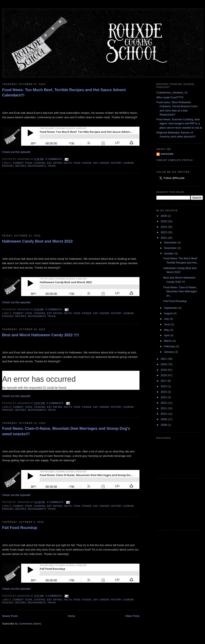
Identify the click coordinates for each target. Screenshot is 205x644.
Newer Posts (10, 616)
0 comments (54, 159)
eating (58, 163)
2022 (164, 238)
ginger (104, 163)
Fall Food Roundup (20, 528)
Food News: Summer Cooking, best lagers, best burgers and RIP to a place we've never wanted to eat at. (179, 124)
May (167, 330)
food (77, 163)
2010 (164, 414)
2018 (164, 375)
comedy (18, 163)
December (171, 242)
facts (68, 163)
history (116, 163)
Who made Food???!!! (170, 97)
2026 (164, 216)
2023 (164, 232)
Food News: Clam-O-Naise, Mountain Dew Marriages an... (180, 291)
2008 (164, 425)
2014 (164, 392)
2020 (164, 364)
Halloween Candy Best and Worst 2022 (37, 241)
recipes (21, 166)
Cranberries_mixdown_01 (172, 93)
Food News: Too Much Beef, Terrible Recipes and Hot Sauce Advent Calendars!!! (64, 93)
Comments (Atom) (30, 624)
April (167, 335)
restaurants (37, 166)
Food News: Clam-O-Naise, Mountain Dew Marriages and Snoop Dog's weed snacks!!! (66, 431)
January (169, 352)
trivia (52, 166)
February (170, 346)
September (171, 308)
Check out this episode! (16, 152)
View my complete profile (175, 160)
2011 (164, 408)
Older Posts (132, 616)
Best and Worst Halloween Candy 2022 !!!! (41, 335)
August (169, 313)
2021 (164, 359)
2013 (164, 397)
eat (49, 163)
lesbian (128, 163)
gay (96, 163)
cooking (40, 163)
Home (72, 616)
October (169, 253)
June (167, 324)
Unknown (167, 154)
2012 (164, 403)
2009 (164, 419)
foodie (87, 163)
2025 (164, 221)
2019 (164, 370)
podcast (8, 166)
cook (29, 163)
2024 (164, 227)
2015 (164, 386)
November (171, 248)
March (168, 341)
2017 (164, 381)
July (167, 319)
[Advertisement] (34, 204)
